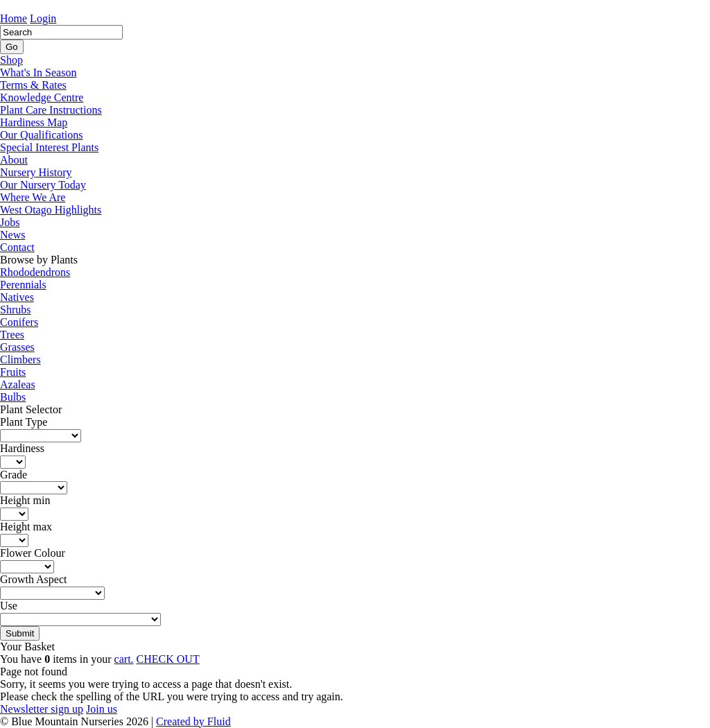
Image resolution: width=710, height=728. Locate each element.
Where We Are (33, 197)
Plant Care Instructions (51, 110)
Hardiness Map (34, 122)
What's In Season (38, 72)
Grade (14, 475)
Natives (17, 297)
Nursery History (36, 172)
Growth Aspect (33, 579)
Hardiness (22, 448)
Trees (12, 335)
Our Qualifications (42, 135)
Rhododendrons (35, 272)
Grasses (17, 347)
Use (9, 606)
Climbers (20, 359)
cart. (124, 659)
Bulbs (13, 397)
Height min (25, 500)
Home (14, 18)
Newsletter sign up (42, 709)
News (12, 235)
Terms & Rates (33, 85)
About (14, 160)
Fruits (13, 372)
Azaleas (18, 384)
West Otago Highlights (51, 210)
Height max (26, 527)
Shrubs (15, 310)
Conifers (19, 322)
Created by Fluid (193, 721)
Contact (17, 247)
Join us (102, 709)
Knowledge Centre (42, 97)
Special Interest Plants (49, 147)
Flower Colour (33, 553)
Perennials (23, 285)
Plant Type (24, 422)
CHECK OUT (168, 659)
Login (43, 18)
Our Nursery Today (43, 185)
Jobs (10, 222)
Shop (11, 60)
